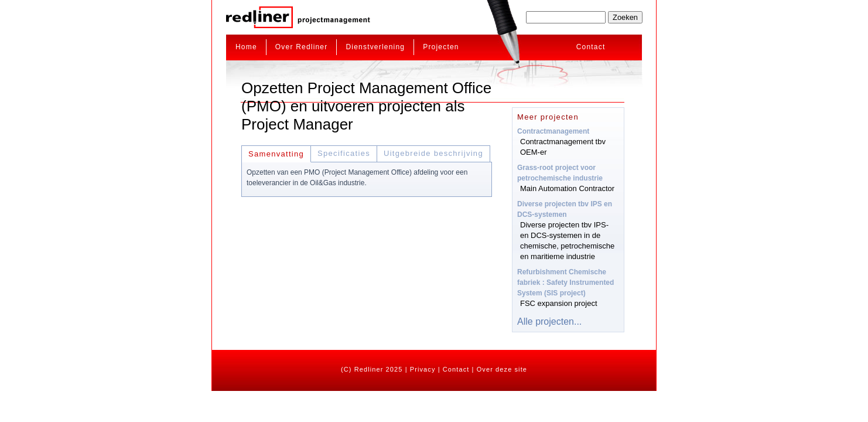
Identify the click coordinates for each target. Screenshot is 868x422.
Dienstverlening (375, 47)
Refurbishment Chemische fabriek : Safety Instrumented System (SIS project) (565, 283)
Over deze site (502, 369)
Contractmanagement (553, 131)
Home (246, 47)
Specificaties (344, 153)
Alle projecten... (549, 321)
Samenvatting (276, 154)
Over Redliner (302, 47)
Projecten (441, 47)
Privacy (423, 369)
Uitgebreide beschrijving (433, 153)
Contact (591, 47)
